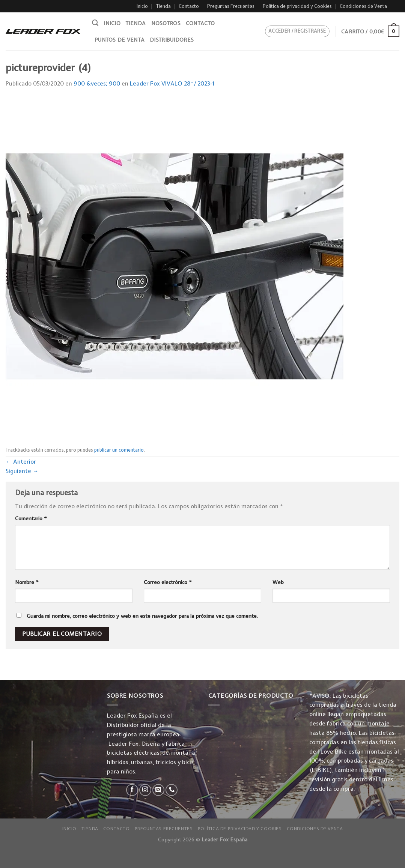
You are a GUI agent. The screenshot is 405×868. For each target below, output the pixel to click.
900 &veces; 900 (97, 83)
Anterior (21, 462)
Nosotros (166, 23)
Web (278, 582)
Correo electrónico (168, 582)
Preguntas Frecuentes (231, 6)
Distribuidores (172, 40)
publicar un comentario (119, 450)
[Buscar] (95, 23)
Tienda (163, 6)
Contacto (189, 6)
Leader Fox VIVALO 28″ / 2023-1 (172, 83)
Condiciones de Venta (363, 6)
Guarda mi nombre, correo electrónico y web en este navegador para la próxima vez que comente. (142, 616)
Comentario (31, 518)
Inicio (142, 6)
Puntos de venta (120, 40)
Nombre (27, 582)
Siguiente (22, 471)
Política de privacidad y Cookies (297, 6)
